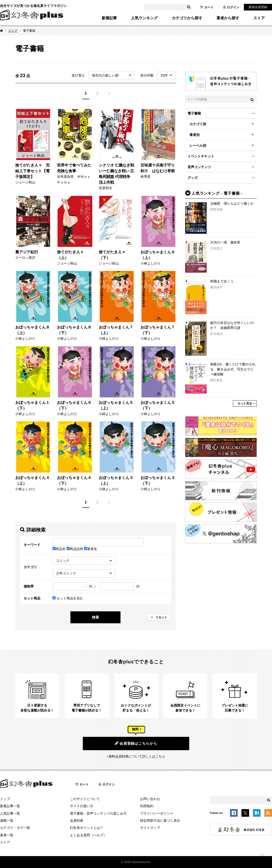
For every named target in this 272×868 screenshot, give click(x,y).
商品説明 (75, 549)
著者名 (91, 549)
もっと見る (245, 403)
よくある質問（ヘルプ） (88, 835)
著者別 (194, 135)
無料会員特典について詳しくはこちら (137, 756)
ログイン (231, 7)
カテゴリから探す (187, 18)
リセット (161, 617)
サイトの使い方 (82, 806)
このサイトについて (85, 799)
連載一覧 (7, 821)
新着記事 (109, 18)
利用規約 (147, 806)
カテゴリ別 (198, 124)
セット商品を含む (68, 598)
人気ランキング (144, 18)
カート (207, 7)
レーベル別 (198, 146)
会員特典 (77, 821)
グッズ (193, 178)
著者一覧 (7, 835)
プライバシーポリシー (157, 813)
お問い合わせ (150, 799)
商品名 (60, 549)
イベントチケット (201, 156)
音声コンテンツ (199, 167)
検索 (95, 617)
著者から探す (228, 18)
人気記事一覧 (10, 813)
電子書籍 (194, 113)
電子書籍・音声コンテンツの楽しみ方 (98, 813)
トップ (5, 799)
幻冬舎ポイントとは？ (87, 828)
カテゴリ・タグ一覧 (15, 828)
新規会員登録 (258, 7)
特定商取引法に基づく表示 (160, 821)
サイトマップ (150, 828)
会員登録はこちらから (136, 743)
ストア (259, 18)
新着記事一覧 (10, 806)
